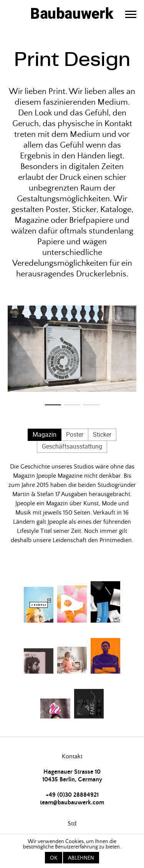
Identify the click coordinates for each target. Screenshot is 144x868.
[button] (53, 405)
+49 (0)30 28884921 (72, 795)
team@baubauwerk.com (72, 802)
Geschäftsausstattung (72, 446)
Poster (75, 434)
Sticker (102, 434)
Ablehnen (81, 858)
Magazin (45, 434)
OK (54, 858)
